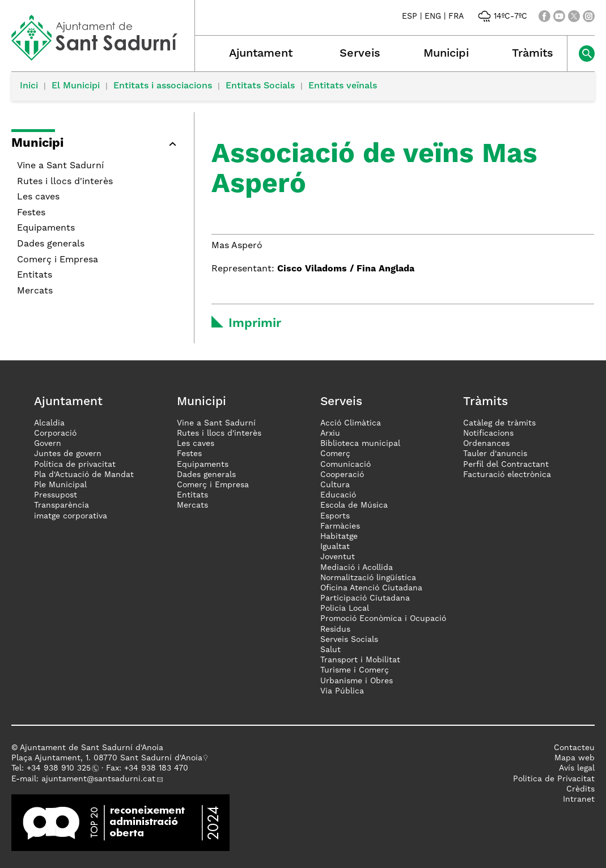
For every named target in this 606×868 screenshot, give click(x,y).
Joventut (338, 557)
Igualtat (335, 547)
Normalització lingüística (368, 578)
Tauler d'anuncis (495, 454)
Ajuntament (261, 54)
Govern (48, 444)
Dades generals (51, 244)
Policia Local (345, 609)
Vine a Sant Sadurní (60, 166)
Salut (330, 650)
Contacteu (574, 748)
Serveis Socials (349, 640)
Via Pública (342, 691)
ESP (410, 16)
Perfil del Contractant (506, 465)
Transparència (62, 505)
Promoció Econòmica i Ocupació (383, 619)
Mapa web (575, 758)
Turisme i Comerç (355, 670)
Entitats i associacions (163, 86)
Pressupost (56, 495)
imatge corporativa (71, 516)
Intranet (579, 799)
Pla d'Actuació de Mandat (84, 475)
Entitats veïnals (343, 86)
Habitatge (339, 537)
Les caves (38, 197)
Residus (335, 629)
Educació (338, 495)
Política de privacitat (75, 465)
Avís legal (577, 768)
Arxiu (330, 433)
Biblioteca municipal (360, 444)
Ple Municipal (60, 485)
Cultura (335, 485)
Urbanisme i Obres (357, 681)
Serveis (360, 54)
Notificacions (488, 433)
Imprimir (255, 324)
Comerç (335, 454)
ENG (433, 16)
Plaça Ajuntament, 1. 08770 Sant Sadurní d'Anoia (107, 758)
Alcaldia (49, 423)
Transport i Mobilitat (360, 660)
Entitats (35, 275)
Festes (31, 213)
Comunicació (346, 465)
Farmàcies (340, 526)
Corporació (55, 433)
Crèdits (580, 789)
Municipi (446, 54)
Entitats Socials (260, 86)
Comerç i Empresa (58, 260)
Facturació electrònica (507, 475)
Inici (29, 86)
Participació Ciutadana (365, 598)
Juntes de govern (68, 454)
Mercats (35, 291)
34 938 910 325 (61, 768)
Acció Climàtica (351, 423)
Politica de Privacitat (554, 779)
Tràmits (533, 54)
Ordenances (486, 444)
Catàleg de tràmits (499, 423)
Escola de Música (354, 505)
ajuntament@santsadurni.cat (98, 779)
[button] (172, 144)
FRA (456, 16)
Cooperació (342, 475)
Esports (335, 516)
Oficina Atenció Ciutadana (371, 588)
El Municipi (76, 86)
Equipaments (46, 228)
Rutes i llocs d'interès (65, 182)
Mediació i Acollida (357, 568)
